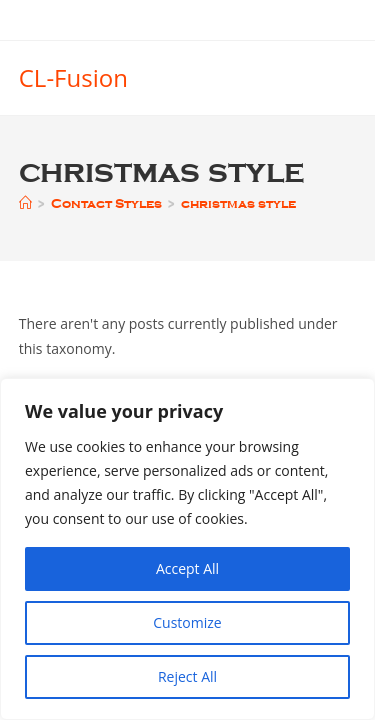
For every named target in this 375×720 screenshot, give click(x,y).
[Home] (25, 203)
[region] (187, 549)
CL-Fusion (73, 77)
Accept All (187, 568)
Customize (187, 622)
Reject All (187, 676)
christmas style (238, 203)
